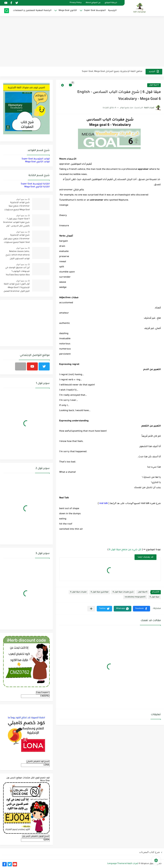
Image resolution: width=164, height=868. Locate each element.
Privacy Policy (76, 3)
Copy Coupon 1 (43, 693)
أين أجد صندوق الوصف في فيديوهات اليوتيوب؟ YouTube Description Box (17, 271)
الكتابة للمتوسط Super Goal (35, 184)
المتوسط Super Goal (95, 11)
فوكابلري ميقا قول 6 (100, 592)
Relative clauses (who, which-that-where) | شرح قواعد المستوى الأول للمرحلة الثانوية (18, 256)
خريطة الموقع (111, 3)
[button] (141, 609)
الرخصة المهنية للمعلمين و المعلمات (32, 11)
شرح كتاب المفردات (150, 852)
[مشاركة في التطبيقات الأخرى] (91, 609)
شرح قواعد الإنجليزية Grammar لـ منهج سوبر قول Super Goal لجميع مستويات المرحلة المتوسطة (16, 239)
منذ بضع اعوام (22, 199)
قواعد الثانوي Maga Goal (37, 162)
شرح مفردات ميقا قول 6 (123, 592)
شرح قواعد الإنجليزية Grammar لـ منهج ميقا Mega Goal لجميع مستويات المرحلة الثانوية (17, 207)
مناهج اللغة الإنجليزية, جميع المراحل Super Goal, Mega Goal (112, 71)
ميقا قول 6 (154, 597)
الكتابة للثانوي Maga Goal (37, 187)
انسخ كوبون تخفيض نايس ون (36, 836)
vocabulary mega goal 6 (135, 597)
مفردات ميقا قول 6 (78, 592)
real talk (104, 503)
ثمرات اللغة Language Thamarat (123, 864)
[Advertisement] (82, 42)
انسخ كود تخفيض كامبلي (38, 762)
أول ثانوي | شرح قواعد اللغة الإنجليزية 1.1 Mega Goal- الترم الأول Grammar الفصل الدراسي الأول (17, 288)
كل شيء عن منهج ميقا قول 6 (125, 550)
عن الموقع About (93, 3)
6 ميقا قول (154, 85)
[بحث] (7, 11)
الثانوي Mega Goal (68, 11)
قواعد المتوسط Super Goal (36, 159)
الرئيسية (112, 11)
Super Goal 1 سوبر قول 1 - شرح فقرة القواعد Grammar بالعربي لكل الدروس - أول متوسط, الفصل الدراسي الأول (16, 223)
